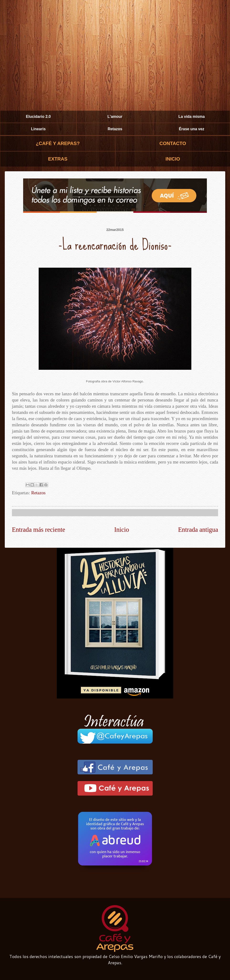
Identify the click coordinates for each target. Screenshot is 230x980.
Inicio (122, 530)
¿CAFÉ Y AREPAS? (58, 143)
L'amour (115, 117)
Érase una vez (192, 129)
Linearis (38, 129)
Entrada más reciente (39, 530)
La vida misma (192, 117)
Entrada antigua (198, 530)
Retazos (115, 129)
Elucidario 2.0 (38, 117)
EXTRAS (58, 159)
